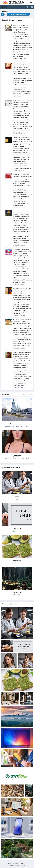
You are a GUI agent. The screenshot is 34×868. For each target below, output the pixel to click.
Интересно (17, 592)
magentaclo (16, 207)
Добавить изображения (18, 14)
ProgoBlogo (17, 561)
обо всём (17, 529)
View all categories (27, 394)
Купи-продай (17, 456)
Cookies (22, 863)
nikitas (15, 97)
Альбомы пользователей (17, 424)
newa (17, 497)
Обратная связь (13, 863)
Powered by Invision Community (17, 865)
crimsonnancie (17, 60)
